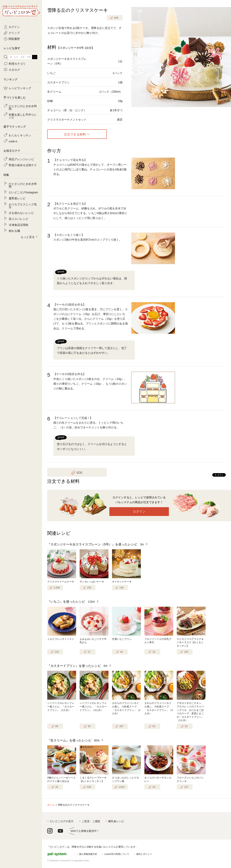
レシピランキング (20, 88)
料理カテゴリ (17, 64)
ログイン (139, 512)
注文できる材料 (75, 134)
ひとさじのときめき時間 (23, 107)
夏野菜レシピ (17, 198)
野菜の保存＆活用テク (23, 165)
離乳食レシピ (116, 821)
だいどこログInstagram (23, 192)
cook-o (13, 141)
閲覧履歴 (14, 39)
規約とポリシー (144, 854)
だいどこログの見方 (62, 821)
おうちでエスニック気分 (23, 206)
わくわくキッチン (20, 135)
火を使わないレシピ (21, 213)
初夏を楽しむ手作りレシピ (23, 116)
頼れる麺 (14, 231)
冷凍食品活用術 (19, 225)
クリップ (14, 33)
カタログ (14, 69)
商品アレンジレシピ (21, 159)
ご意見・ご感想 (91, 821)
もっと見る (28, 237)
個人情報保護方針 (88, 854)
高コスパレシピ (19, 219)
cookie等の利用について (117, 854)
